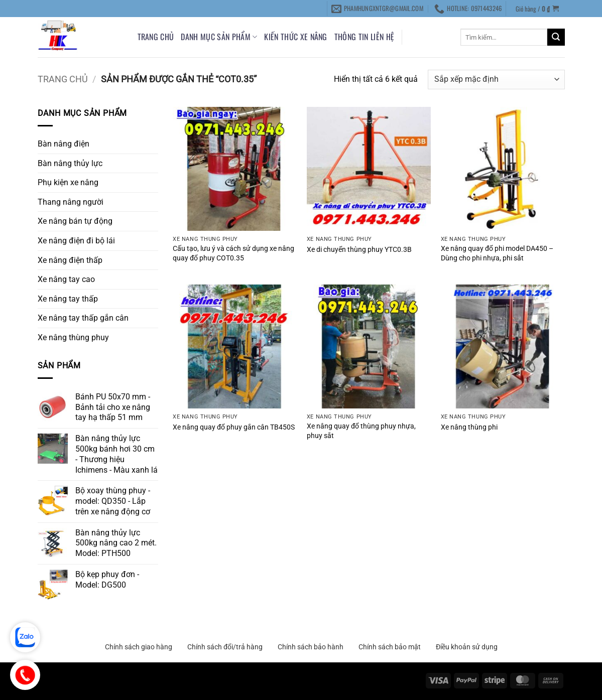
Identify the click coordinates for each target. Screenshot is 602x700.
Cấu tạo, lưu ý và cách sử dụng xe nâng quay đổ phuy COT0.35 (233, 253)
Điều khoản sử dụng (467, 647)
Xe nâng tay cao (66, 279)
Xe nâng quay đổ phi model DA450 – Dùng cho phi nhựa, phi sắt (497, 253)
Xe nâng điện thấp (70, 260)
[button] (537, 8)
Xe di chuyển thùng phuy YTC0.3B (359, 250)
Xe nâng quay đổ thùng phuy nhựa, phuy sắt (361, 431)
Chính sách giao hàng (139, 647)
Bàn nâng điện (64, 144)
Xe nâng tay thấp (68, 299)
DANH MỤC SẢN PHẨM (219, 37)
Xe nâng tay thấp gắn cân (83, 318)
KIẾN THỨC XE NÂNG (295, 37)
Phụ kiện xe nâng (68, 182)
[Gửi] (556, 37)
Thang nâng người (71, 202)
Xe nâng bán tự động (75, 221)
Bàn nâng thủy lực (70, 163)
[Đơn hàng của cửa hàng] (496, 80)
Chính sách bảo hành (311, 647)
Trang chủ (156, 37)
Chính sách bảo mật (390, 647)
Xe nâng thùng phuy (73, 337)
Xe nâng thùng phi (469, 427)
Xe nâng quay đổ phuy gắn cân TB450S (234, 427)
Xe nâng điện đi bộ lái (76, 241)
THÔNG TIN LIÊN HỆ (364, 37)
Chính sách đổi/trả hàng (225, 647)
